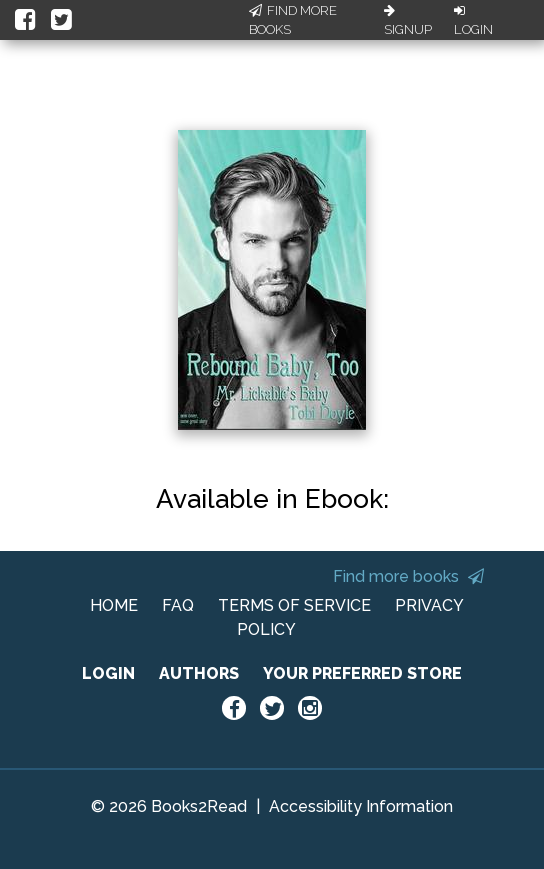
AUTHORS (199, 673)
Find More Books (293, 20)
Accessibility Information (361, 806)
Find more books (408, 576)
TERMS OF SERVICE (294, 605)
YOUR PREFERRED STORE (362, 673)
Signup (408, 21)
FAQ (178, 605)
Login (473, 21)
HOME (114, 605)
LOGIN (108, 673)
